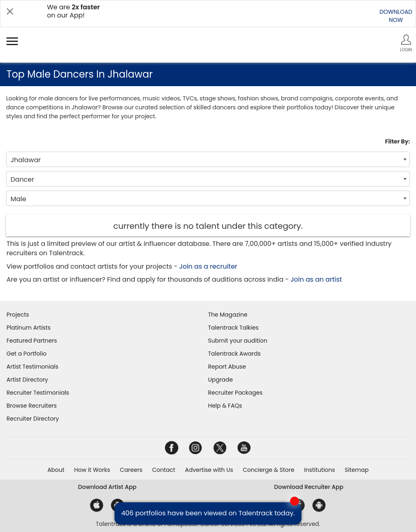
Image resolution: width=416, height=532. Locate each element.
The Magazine (228, 315)
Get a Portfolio (26, 354)
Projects (18, 315)
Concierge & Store (269, 470)
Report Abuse (227, 367)
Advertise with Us (209, 470)
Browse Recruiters (32, 406)
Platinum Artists (29, 328)
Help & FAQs (225, 406)
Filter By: (398, 141)
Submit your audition (238, 341)
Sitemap (357, 470)
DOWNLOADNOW (396, 16)
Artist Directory (27, 380)
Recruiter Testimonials (38, 393)
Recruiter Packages (235, 393)
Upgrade (220, 380)
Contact (164, 470)
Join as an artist (316, 279)
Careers (131, 470)
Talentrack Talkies (233, 328)
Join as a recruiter (208, 266)
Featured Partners (32, 341)
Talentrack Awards (234, 354)
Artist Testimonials (32, 367)
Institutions (319, 470)
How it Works (92, 470)
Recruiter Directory (33, 419)
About (56, 470)
